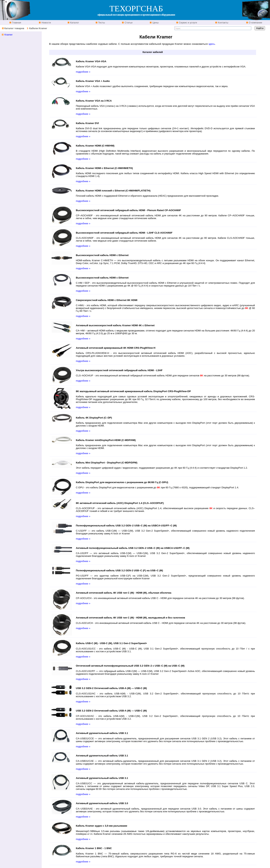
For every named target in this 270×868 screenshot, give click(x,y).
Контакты (223, 23)
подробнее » (83, 72)
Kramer (9, 35)
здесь (212, 44)
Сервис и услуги (188, 23)
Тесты (101, 23)
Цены (155, 23)
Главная (16, 23)
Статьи (128, 23)
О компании (255, 23)
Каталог (74, 23)
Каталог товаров (14, 28)
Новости (46, 23)
